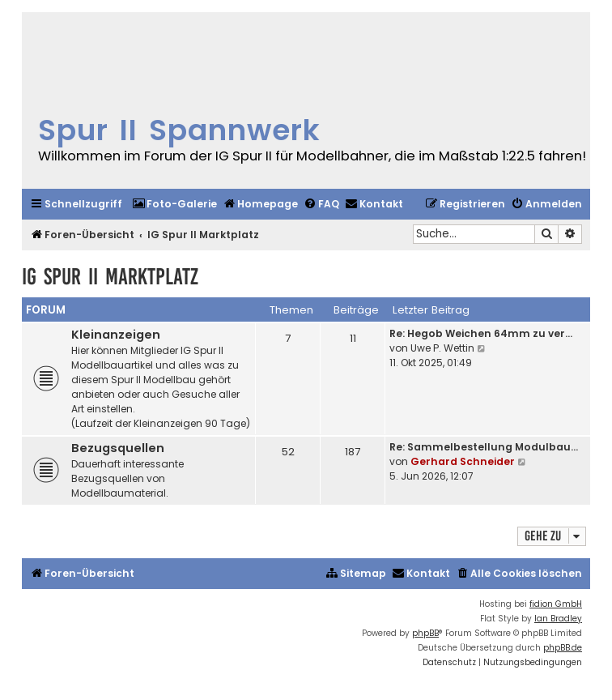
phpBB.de (563, 648)
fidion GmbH (556, 604)
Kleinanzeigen (116, 335)
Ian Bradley (558, 619)
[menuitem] (174, 205)
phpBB (425, 633)
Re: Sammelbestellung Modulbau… (484, 447)
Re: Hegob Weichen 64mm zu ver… (481, 333)
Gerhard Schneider (463, 461)
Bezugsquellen (118, 448)
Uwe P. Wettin (442, 348)
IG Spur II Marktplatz (110, 277)
